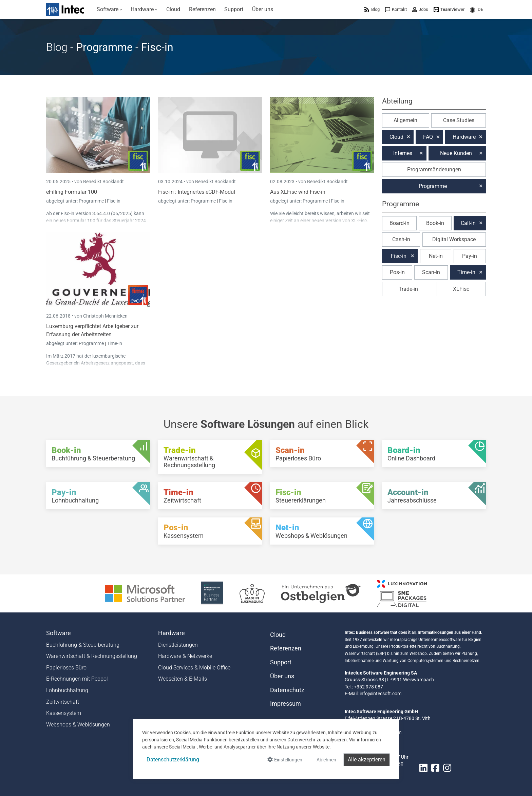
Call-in (468, 223)
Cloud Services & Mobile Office (194, 668)
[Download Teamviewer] (449, 9)
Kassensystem (64, 713)
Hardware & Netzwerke (185, 656)
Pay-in (470, 256)
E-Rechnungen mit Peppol (77, 679)
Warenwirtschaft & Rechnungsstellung (92, 656)
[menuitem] (109, 10)
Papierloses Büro (66, 668)
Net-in (436, 256)
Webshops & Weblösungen (78, 725)
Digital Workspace (454, 239)
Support (281, 662)
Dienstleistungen (178, 645)
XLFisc (461, 289)
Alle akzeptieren (367, 760)
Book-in (435, 223)
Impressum (286, 704)
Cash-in (401, 239)
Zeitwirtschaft (63, 702)
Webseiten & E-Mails (183, 679)
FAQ (428, 137)
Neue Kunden (456, 153)
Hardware (464, 137)
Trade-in (408, 289)
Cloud (396, 137)
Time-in (115, 343)
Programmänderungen (434, 169)
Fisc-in (114, 201)
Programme (92, 201)
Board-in (400, 223)
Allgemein (405, 120)
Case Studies (459, 120)
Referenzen (286, 648)
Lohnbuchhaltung (67, 690)
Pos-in (397, 272)
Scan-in (431, 272)
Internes (403, 153)
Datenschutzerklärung (173, 760)
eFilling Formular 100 (72, 192)
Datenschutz (287, 690)
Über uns (282, 676)
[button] (477, 9)
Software (59, 633)
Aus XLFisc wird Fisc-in (298, 192)
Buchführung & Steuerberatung (83, 645)
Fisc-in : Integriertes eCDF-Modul (197, 192)
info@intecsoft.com (381, 694)
